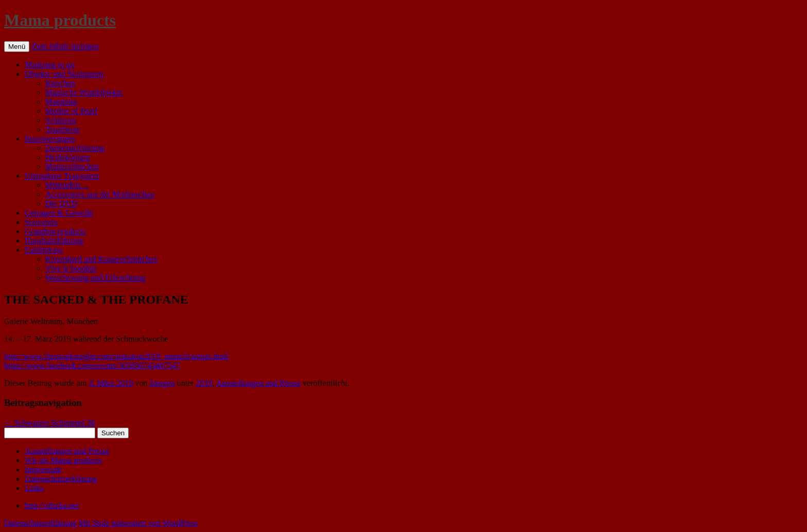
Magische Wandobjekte (84, 92)
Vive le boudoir (71, 268)
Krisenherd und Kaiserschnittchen (101, 259)
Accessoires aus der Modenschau (100, 194)
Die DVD (61, 203)
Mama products (60, 20)
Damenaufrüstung (75, 148)
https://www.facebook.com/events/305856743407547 (92, 366)
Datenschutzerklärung (61, 479)
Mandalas (61, 102)
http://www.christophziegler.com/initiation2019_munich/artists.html (116, 356)
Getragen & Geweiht (59, 213)
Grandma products (55, 231)
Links (34, 488)
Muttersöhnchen (72, 166)
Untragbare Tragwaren (62, 176)
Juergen (162, 383)
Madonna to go (50, 65)
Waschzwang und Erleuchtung (95, 278)
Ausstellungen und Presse (258, 383)
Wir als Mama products (63, 460)
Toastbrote (63, 129)
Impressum (43, 469)
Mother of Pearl (71, 111)
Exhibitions (44, 250)
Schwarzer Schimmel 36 (49, 423)
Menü (17, 47)
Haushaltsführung (54, 241)
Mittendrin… (67, 185)
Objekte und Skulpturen (64, 74)
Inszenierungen (50, 139)
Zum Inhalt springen (65, 46)
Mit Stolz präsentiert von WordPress (138, 523)
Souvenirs (41, 222)
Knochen (60, 83)
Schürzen (61, 120)
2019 (204, 383)
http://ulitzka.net (52, 506)
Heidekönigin (68, 157)
